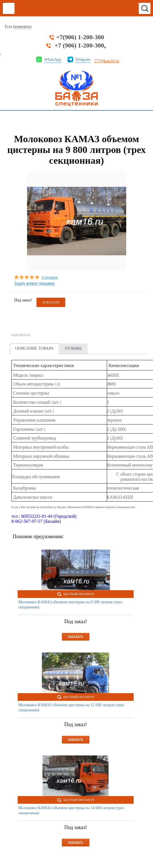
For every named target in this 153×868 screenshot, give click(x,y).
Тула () (18, 27)
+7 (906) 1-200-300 (79, 45)
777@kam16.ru (107, 61)
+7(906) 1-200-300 (80, 37)
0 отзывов (50, 278)
